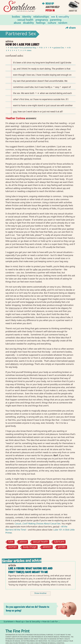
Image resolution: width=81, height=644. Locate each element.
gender (62, 547)
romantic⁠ (10, 517)
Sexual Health (25, 20)
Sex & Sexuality (60, 16)
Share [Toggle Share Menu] (70, 28)
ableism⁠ (14, 364)
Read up (50, 4)
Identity (27, 16)
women (13, 547)
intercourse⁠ (14, 308)
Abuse (17, 23)
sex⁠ (64, 188)
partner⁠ (70, 229)
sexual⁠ (39, 156)
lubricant (59, 542)
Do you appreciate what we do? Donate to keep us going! (28, 609)
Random (63, 23)
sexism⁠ (71, 361)
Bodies (16, 16)
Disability (28, 23)
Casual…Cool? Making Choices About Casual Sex (38, 524)
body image (30, 547)
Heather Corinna (15, 118)
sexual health (40, 542)
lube (11, 542)
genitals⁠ (28, 159)
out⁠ (15, 138)
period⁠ (56, 527)
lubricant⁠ (25, 126)
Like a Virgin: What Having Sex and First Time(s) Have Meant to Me (30, 570)
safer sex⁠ (37, 269)
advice (23, 542)
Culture (52, 23)
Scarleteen (9, 622)
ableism (47, 547)
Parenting (56, 20)
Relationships (41, 16)
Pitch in (50, 11)
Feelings (41, 23)
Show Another (40, 593)
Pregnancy (42, 20)
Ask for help (52, 7)
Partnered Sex (21, 34)
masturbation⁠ (46, 482)
